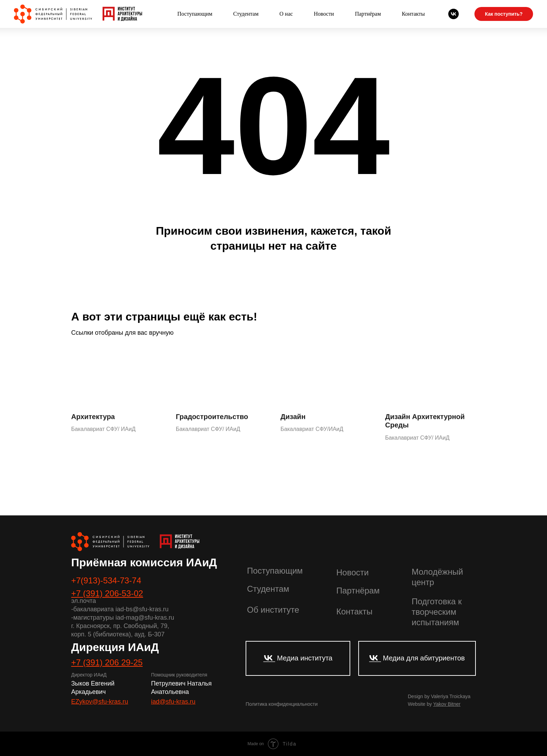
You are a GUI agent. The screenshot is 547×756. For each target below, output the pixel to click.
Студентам (246, 14)
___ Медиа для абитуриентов (417, 658)
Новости (324, 14)
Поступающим (195, 14)
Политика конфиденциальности (282, 704)
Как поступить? (504, 14)
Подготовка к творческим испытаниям (437, 612)
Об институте (273, 610)
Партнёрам (368, 14)
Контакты (413, 14)
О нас (286, 14)
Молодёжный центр (437, 577)
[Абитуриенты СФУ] (454, 14)
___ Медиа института (298, 658)
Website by (434, 704)
